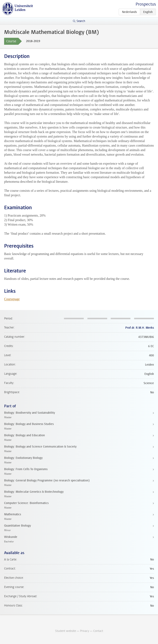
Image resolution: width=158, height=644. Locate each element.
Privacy (85, 631)
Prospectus (146, 4)
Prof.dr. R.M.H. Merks (140, 328)
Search (81, 21)
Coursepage (12, 299)
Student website (66, 631)
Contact (98, 631)
